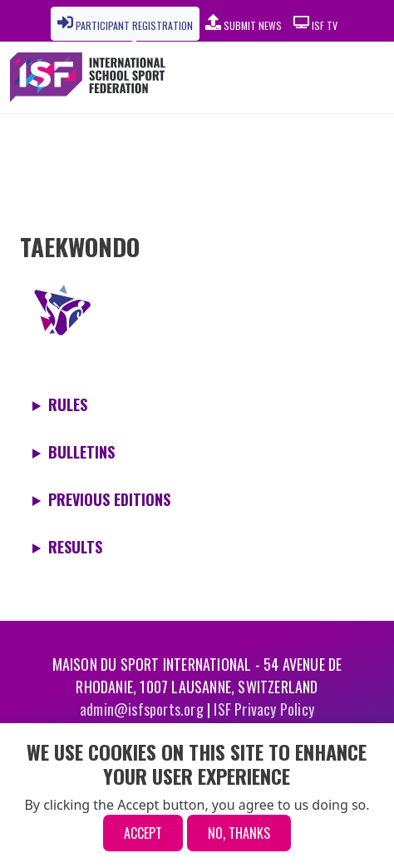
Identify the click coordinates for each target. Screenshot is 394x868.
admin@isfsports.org (142, 709)
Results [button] (75, 547)
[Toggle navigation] (338, 77)
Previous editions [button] (109, 499)
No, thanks (239, 833)
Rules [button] (68, 404)
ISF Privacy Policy (264, 709)
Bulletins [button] (81, 452)
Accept (143, 833)
